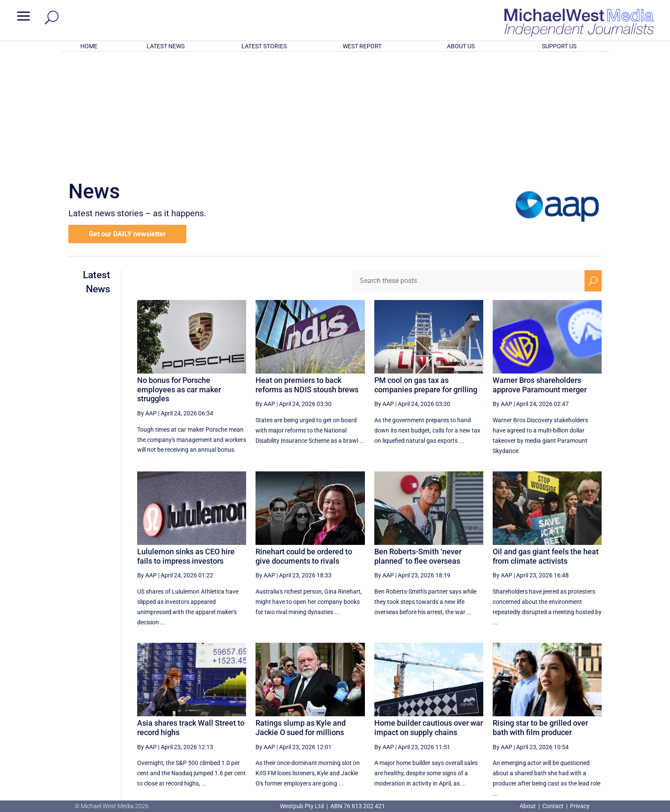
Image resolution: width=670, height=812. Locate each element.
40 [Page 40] (467, 719)
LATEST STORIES (264, 46)
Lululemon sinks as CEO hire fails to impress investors (186, 444)
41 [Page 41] (489, 719)
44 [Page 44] (553, 719)
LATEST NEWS (166, 46)
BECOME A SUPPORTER (625, 752)
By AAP (147, 301)
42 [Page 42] (510, 719)
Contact (553, 806)
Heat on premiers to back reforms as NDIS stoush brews (307, 273)
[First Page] (385, 719)
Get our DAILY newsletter (127, 122)
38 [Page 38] (424, 719)
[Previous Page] (404, 719)
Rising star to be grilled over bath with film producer (540, 616)
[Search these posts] (469, 169)
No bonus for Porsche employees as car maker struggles (179, 277)
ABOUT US (461, 46)
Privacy (580, 806)
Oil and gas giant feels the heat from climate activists (546, 444)
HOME (89, 46)
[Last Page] (592, 719)
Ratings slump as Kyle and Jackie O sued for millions (301, 616)
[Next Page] (573, 719)
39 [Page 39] (445, 719)
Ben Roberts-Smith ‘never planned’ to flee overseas (418, 444)
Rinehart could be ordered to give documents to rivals (304, 444)
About (528, 806)
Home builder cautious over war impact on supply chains (429, 616)
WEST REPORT (362, 46)
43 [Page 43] (532, 719)
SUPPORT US (559, 46)
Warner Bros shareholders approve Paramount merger (540, 273)
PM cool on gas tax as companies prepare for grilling (426, 273)
